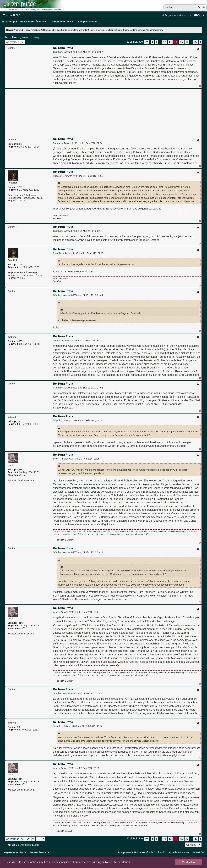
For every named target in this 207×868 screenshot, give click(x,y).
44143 (20, 470)
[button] (147, 42)
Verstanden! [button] (189, 862)
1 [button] (156, 42)
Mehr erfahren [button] (123, 862)
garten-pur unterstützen (102, 30)
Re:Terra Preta (63, 48)
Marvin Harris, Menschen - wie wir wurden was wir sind (85, 484)
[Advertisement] (103, 114)
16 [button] (187, 42)
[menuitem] (17, 15)
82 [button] (196, 42)
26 (19, 421)
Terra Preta (12, 37)
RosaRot (12, 183)
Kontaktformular (69, 30)
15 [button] (181, 42)
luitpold (12, 417)
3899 (20, 144)
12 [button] (164, 42)
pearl (10, 465)
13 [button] (170, 42)
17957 (20, 187)
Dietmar (12, 140)
